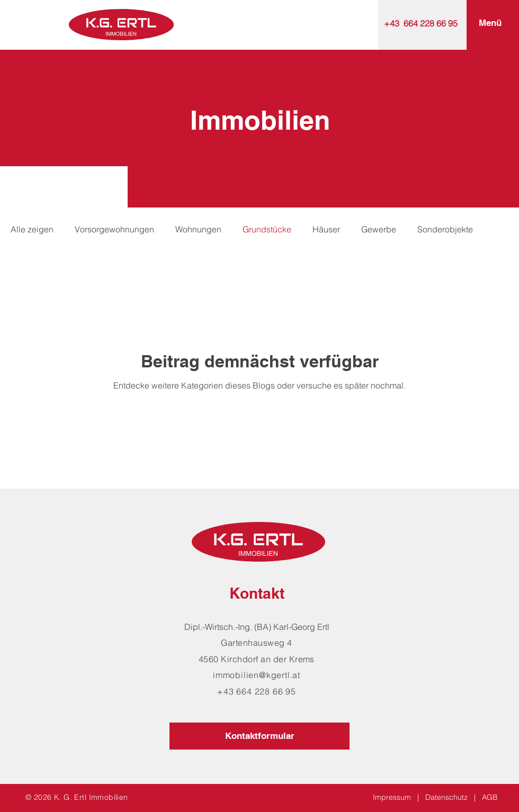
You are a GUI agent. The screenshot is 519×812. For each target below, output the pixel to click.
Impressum (392, 797)
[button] (490, 23)
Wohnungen (198, 229)
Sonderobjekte (445, 229)
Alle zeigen (32, 229)
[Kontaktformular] (259, 736)
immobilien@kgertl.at (257, 675)
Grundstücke (267, 229)
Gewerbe (379, 229)
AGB (490, 797)
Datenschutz (446, 797)
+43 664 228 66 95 (421, 23)
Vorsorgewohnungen (114, 229)
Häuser (326, 229)
